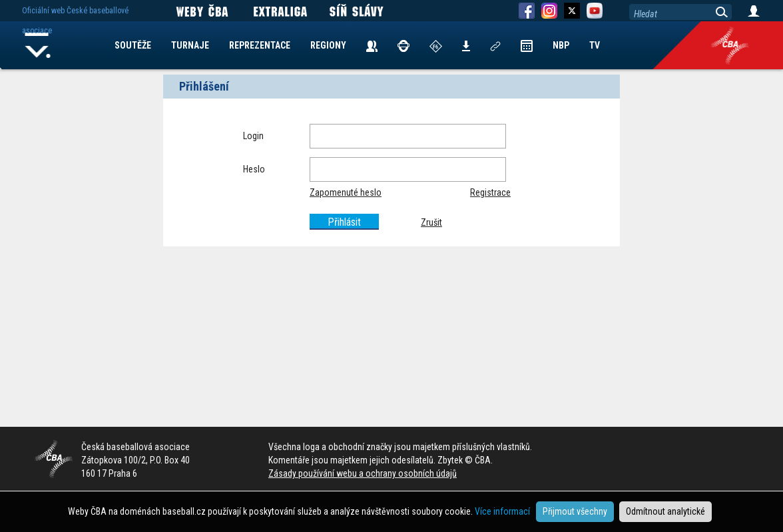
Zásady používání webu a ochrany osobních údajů (363, 473)
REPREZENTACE (260, 45)
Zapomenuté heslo (346, 192)
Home (38, 45)
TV (595, 45)
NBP (561, 45)
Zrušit (431, 222)
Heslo (254, 169)
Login (253, 136)
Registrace (490, 192)
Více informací (502, 511)
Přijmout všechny (575, 511)
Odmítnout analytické (665, 511)
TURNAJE (190, 45)
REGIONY (328, 45)
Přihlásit (344, 222)
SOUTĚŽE (133, 45)
